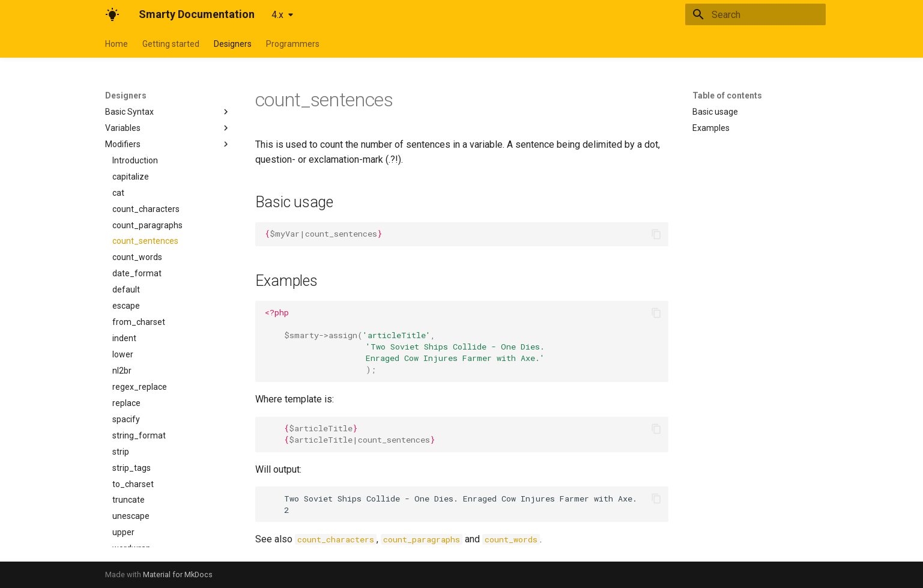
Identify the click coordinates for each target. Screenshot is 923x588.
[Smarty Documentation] (112, 14)
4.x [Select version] (277, 15)
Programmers (293, 44)
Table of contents (727, 95)
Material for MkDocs (178, 574)
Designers (233, 44)
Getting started (171, 44)
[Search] (755, 14)
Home (117, 44)
